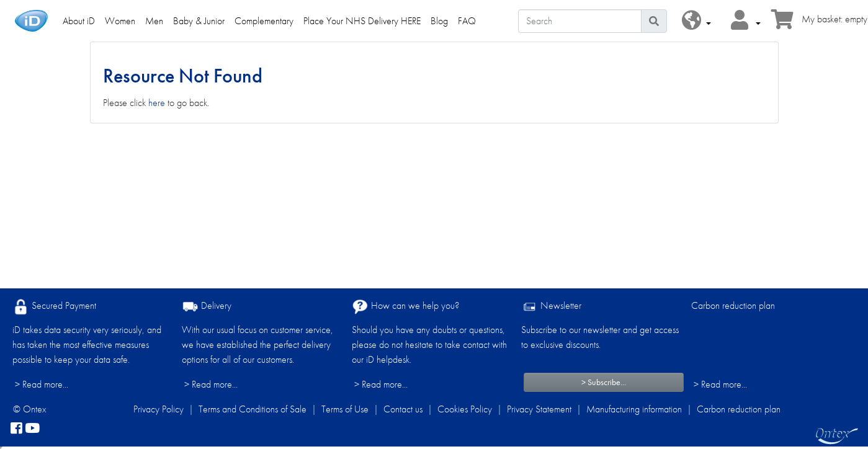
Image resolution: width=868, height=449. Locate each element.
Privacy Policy (159, 409)
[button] (696, 21)
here (157, 103)
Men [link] (154, 21)
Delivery (207, 307)
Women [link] (120, 21)
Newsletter (551, 307)
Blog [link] (439, 21)
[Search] (580, 21)
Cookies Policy (465, 409)
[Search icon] (654, 21)
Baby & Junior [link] (199, 21)
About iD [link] (79, 21)
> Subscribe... (604, 382)
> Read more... (42, 384)
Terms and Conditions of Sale (253, 409)
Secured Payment (54, 307)
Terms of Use (345, 409)
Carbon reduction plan (733, 305)
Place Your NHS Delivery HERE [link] (362, 21)
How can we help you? (405, 307)
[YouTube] (32, 429)
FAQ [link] (467, 21)
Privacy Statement (539, 409)
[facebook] (16, 429)
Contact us (403, 409)
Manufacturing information (634, 409)
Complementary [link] (264, 21)
